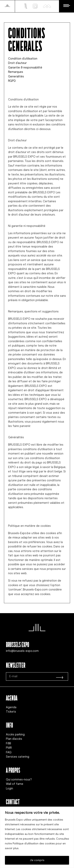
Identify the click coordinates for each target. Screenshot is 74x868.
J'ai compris (37, 860)
